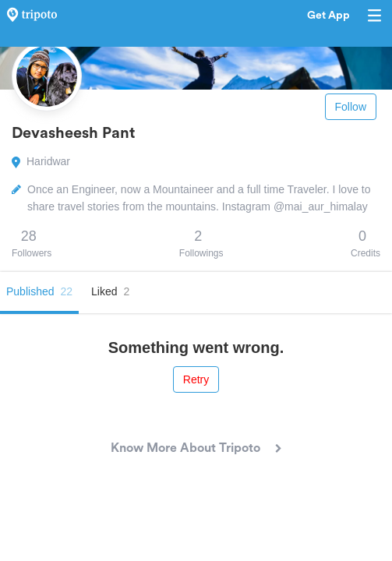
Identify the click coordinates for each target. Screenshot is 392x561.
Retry (196, 379)
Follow (351, 107)
